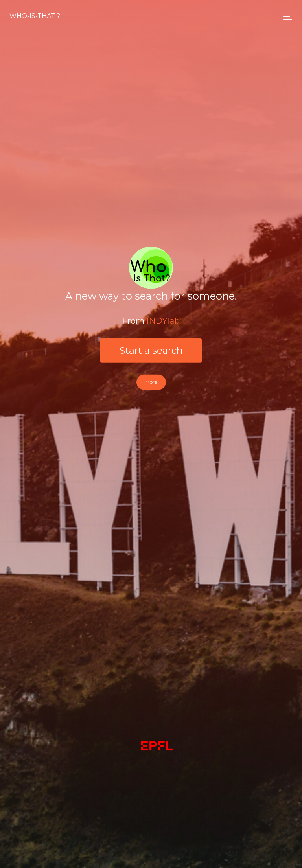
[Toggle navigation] (285, 16)
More (151, 382)
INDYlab (163, 320)
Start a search (151, 350)
